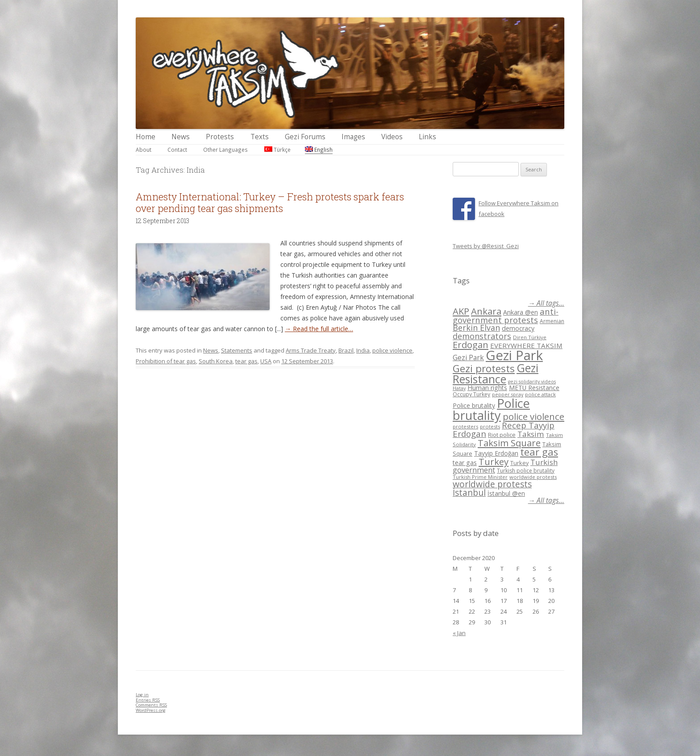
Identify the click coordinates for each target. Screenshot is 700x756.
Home (146, 137)
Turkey (494, 461)
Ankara (486, 311)
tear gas (246, 361)
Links (427, 137)
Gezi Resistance (496, 373)
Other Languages (225, 150)
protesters (465, 426)
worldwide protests (533, 477)
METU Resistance (534, 388)
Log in (142, 695)
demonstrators (482, 336)
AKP (461, 311)
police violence (392, 350)
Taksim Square (509, 443)
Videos (392, 137)
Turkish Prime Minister (480, 477)
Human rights (487, 388)
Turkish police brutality (526, 471)
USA (266, 361)
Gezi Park (468, 357)
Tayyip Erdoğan (496, 453)
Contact (177, 150)
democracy (518, 328)
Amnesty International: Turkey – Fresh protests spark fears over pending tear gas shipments (270, 202)
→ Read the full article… (319, 329)
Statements (237, 350)
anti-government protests (506, 315)
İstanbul (469, 493)
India (363, 350)
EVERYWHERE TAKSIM (526, 345)
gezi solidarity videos (532, 382)
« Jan (459, 633)
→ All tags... (546, 303)
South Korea (216, 361)
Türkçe (277, 150)
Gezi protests (484, 368)
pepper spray (508, 395)
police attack (540, 394)
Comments (151, 705)
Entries (148, 700)
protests (490, 426)
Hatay (459, 388)
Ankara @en (521, 312)
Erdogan (471, 345)
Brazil (346, 350)
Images (353, 137)
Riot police (502, 435)
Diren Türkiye (530, 337)
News (181, 137)
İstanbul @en (506, 493)
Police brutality (474, 405)
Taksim (531, 434)
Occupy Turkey (471, 394)
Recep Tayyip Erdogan (504, 429)
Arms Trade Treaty (311, 350)
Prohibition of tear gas (166, 361)
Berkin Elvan (476, 328)
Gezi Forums (305, 137)
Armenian (552, 321)
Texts (260, 137)
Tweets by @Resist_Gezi (486, 246)
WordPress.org (151, 710)
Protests (220, 137)
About (144, 150)
